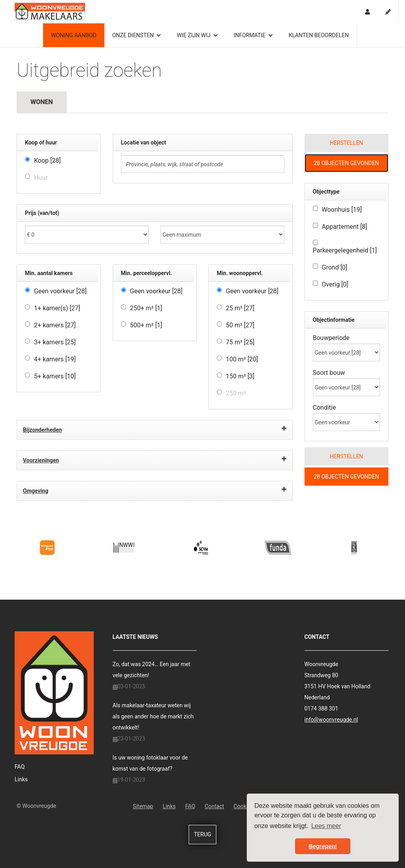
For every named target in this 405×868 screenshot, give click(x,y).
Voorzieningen (155, 459)
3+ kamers (55, 342)
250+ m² (146, 308)
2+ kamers (55, 325)
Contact (215, 806)
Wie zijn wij (197, 35)
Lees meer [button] (326, 826)
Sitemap (143, 806)
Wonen (42, 102)
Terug (202, 834)
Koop (47, 160)
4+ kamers (55, 359)
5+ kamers (55, 376)
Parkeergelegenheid (345, 250)
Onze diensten (137, 35)
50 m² (240, 325)
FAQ (20, 767)
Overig (335, 284)
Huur (41, 178)
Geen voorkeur (60, 291)
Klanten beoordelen (319, 35)
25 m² (240, 308)
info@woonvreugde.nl (331, 720)
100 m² (242, 359)
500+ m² (146, 325)
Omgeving (155, 490)
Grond (335, 267)
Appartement (345, 227)
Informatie (253, 35)
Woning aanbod (74, 35)
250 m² (236, 393)
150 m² (240, 376)
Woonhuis (342, 210)
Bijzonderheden (155, 429)
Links (21, 779)
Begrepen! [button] (323, 846)
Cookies (244, 806)
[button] (347, 143)
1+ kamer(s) (57, 308)
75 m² (240, 342)
